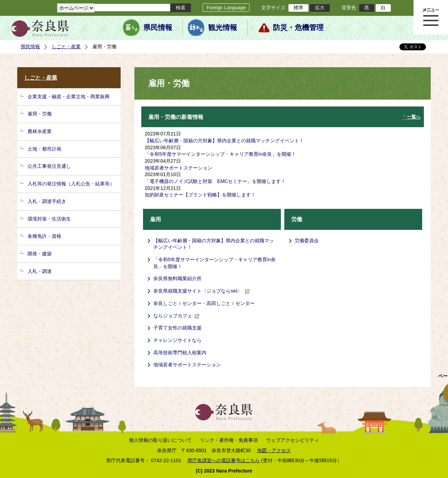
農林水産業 (40, 131)
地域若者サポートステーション (179, 168)
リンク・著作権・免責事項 (229, 440)
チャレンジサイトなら (177, 340)
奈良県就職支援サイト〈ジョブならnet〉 (202, 291)
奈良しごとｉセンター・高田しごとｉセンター (204, 303)
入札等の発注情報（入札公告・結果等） (71, 184)
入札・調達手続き (47, 201)
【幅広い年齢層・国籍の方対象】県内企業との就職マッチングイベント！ (224, 141)
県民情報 (158, 28)
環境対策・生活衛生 (49, 219)
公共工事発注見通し (49, 166)
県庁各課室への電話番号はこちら (224, 460)
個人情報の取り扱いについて (160, 440)
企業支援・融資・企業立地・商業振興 (69, 96)
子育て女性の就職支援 (177, 328)
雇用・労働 (40, 114)
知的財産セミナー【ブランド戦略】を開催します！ (200, 195)
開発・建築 (40, 254)
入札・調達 (40, 271)
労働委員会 (307, 241)
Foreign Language (226, 8)
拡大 (320, 8)
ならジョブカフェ (176, 316)
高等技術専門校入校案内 (180, 353)
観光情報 (223, 28)
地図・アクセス (274, 450)
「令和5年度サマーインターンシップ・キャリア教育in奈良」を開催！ (220, 154)
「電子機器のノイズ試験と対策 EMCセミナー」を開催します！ (215, 181)
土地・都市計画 (44, 149)
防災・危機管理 (298, 28)
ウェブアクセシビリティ (293, 440)
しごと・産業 (66, 47)
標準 (298, 8)
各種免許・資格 (44, 236)
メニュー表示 (431, 17)
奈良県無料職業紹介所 (177, 278)
